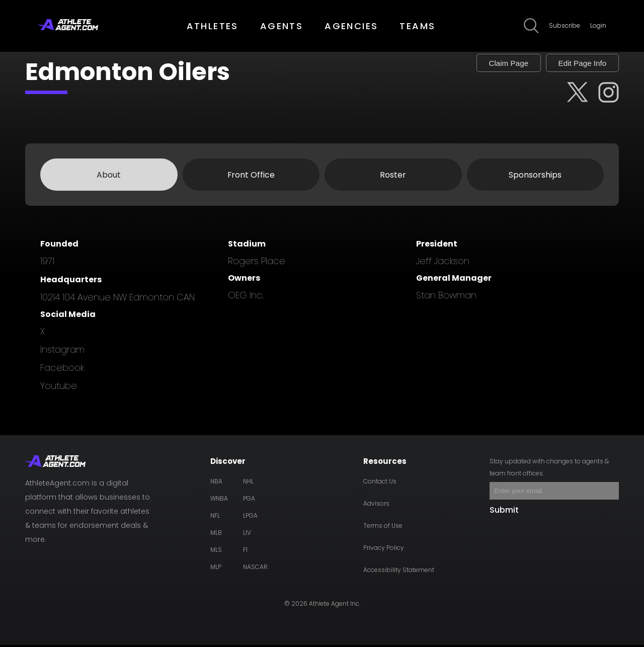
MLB (216, 535)
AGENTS (281, 26)
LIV (247, 535)
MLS (216, 552)
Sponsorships (535, 176)
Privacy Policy (384, 550)
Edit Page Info (578, 64)
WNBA (219, 500)
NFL (215, 517)
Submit (504, 512)
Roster (393, 176)
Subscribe (565, 25)
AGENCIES (351, 26)
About (109, 176)
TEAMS (417, 26)
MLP (216, 569)
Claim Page (496, 64)
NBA (216, 483)
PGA (249, 500)
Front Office (251, 176)
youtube (59, 388)
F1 (245, 552)
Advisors (376, 505)
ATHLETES (213, 26)
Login (598, 25)
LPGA (250, 517)
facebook (62, 370)
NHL (248, 483)
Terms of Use (383, 528)
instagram (62, 351)
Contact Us (380, 483)
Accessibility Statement (399, 572)
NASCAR (255, 569)
